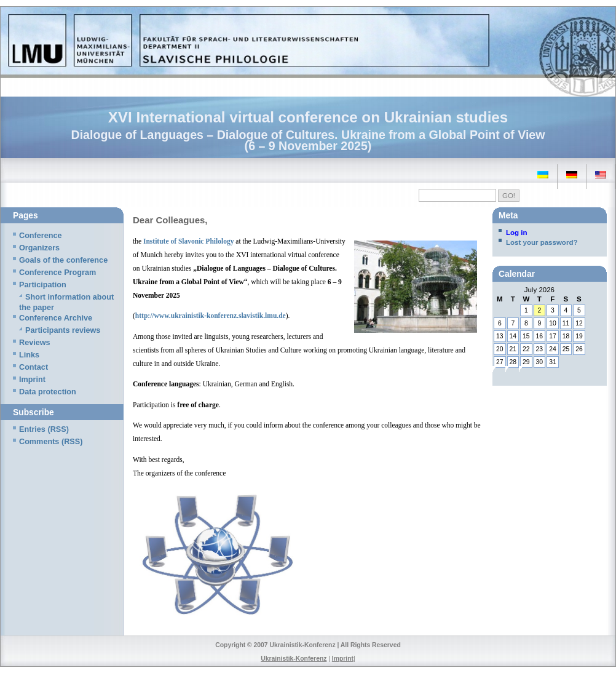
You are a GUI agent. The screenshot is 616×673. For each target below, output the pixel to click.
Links (29, 355)
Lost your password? (542, 242)
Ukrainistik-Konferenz (294, 659)
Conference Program (57, 273)
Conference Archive (56, 318)
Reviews (35, 343)
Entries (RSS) (44, 429)
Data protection (48, 392)
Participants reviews (63, 330)
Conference (41, 236)
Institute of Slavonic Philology (188, 241)
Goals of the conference (63, 260)
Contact (34, 367)
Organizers (39, 248)
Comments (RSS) (51, 442)
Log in (517, 233)
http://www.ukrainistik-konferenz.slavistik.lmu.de (211, 316)
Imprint (32, 380)
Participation (43, 285)
